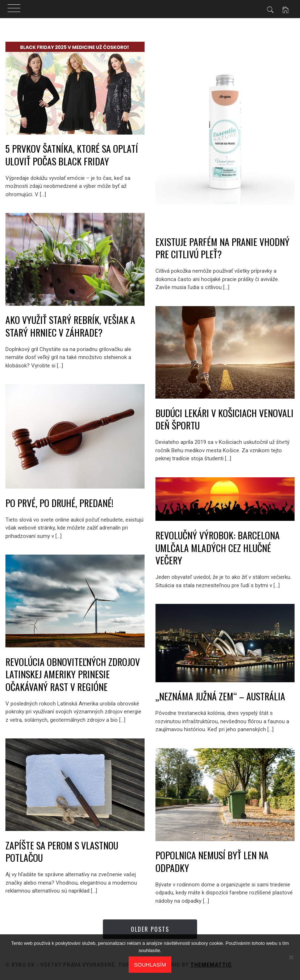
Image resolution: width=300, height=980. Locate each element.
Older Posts (150, 929)
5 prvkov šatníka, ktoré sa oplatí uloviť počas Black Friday (72, 155)
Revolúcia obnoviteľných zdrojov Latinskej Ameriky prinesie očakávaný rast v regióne (73, 674)
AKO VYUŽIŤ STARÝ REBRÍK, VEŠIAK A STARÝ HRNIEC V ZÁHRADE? (70, 326)
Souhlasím (150, 965)
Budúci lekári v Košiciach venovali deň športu (224, 419)
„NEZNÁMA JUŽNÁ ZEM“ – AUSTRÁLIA (220, 696)
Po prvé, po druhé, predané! (59, 503)
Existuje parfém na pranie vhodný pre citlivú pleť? (222, 248)
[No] (291, 957)
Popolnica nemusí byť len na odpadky (212, 861)
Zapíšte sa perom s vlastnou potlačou (62, 852)
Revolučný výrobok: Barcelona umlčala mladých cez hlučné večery (218, 548)
